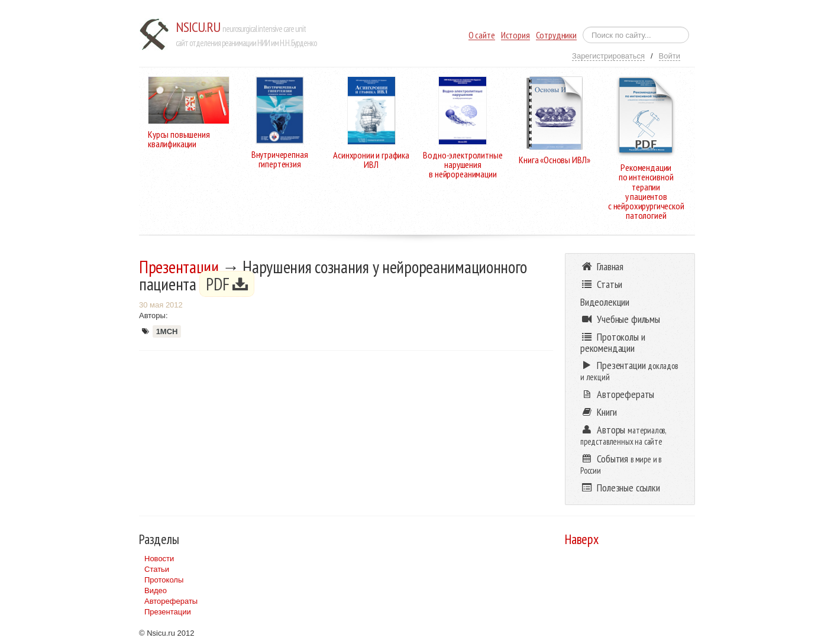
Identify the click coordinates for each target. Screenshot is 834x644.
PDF (227, 284)
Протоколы (164, 580)
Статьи (157, 569)
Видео (156, 590)
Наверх (582, 539)
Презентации (179, 267)
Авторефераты (171, 601)
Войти (670, 56)
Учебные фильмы (620, 319)
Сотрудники (556, 35)
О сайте (482, 35)
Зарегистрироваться (608, 56)
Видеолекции (605, 302)
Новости (159, 559)
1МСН (167, 331)
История (515, 35)
